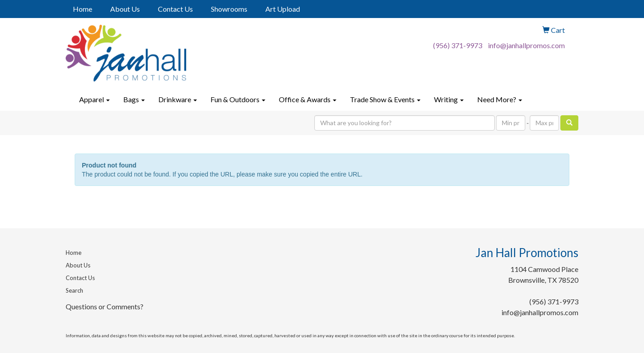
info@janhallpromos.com (526, 45)
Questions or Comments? (105, 306)
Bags (134, 99)
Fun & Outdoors (238, 99)
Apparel (94, 99)
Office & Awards (308, 99)
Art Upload (283, 9)
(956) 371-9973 (458, 45)
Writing (449, 99)
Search (74, 290)
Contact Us (175, 9)
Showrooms (229, 9)
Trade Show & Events (385, 99)
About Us (125, 9)
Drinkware (178, 99)
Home (83, 9)
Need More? (500, 99)
